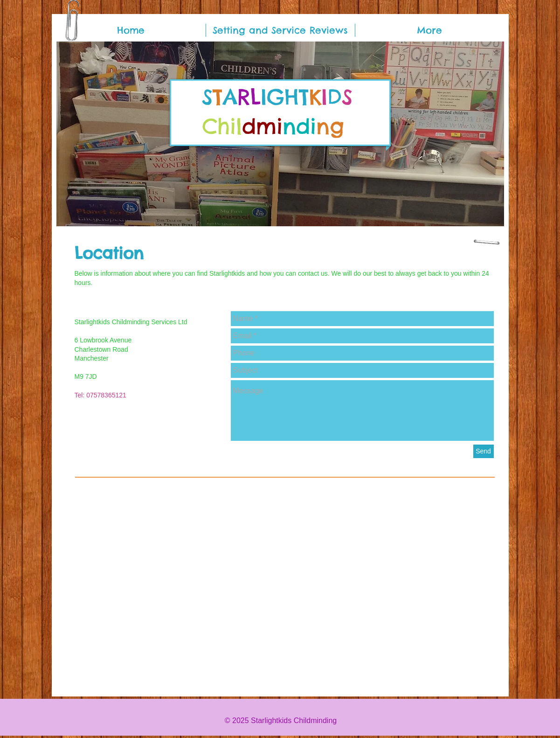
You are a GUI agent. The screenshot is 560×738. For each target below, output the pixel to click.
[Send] (484, 451)
